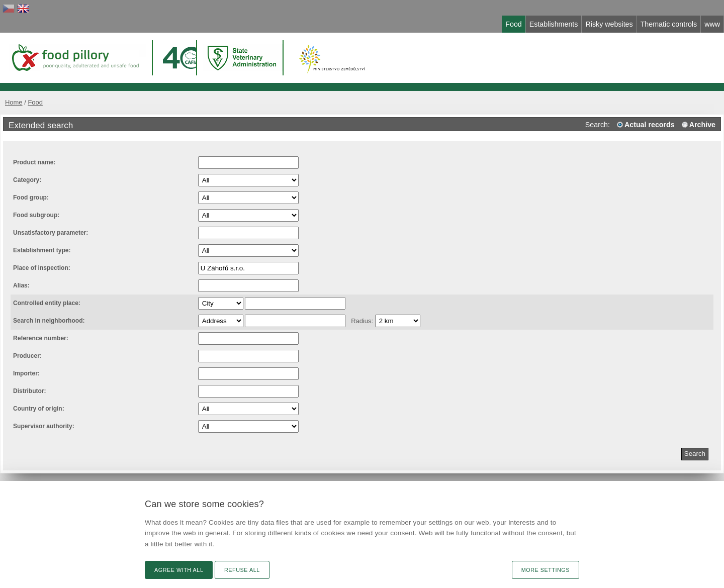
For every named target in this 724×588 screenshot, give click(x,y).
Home (14, 102)
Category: (27, 180)
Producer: (27, 356)
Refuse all (242, 570)
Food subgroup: (36, 215)
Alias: (21, 285)
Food (35, 102)
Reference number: (41, 338)
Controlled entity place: (47, 303)
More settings (546, 570)
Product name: (34, 162)
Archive (702, 125)
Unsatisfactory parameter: (51, 233)
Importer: (26, 373)
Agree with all (179, 570)
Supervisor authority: (44, 426)
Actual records (650, 125)
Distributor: (30, 391)
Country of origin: (39, 409)
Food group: (31, 198)
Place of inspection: (42, 268)
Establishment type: (42, 250)
